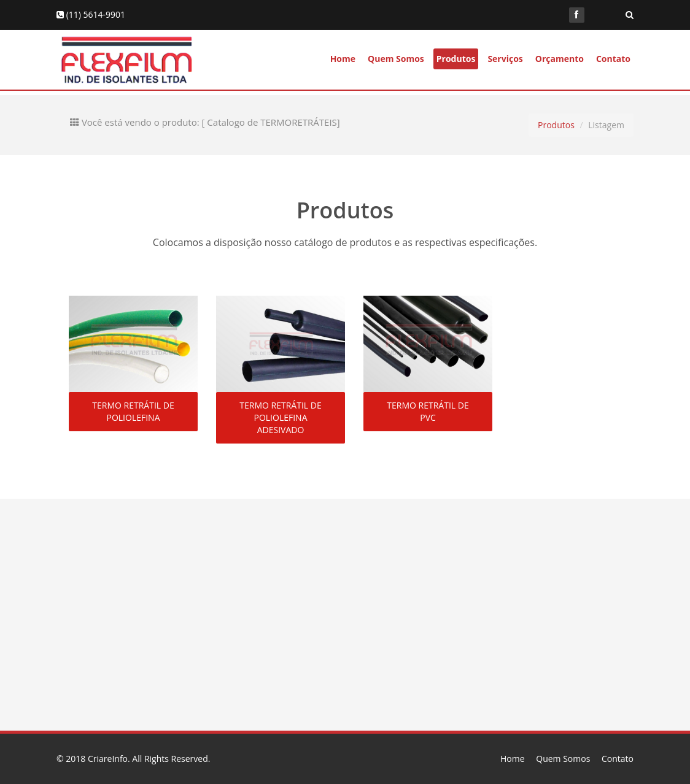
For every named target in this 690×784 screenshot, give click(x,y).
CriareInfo (108, 759)
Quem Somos (396, 59)
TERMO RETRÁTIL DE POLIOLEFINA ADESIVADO (280, 417)
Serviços (505, 59)
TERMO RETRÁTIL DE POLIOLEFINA (133, 411)
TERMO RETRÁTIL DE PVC (428, 411)
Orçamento (560, 59)
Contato (613, 59)
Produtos (456, 59)
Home (343, 59)
